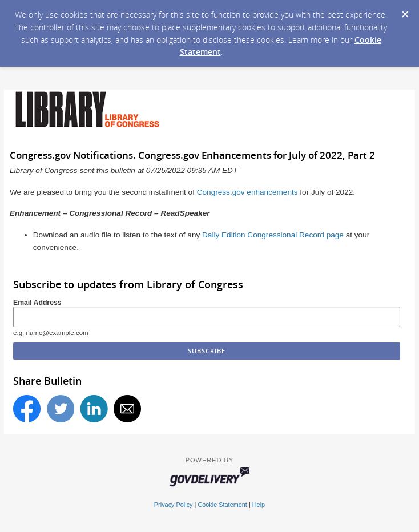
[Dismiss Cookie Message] (405, 11)
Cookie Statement (222, 505)
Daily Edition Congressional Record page (273, 235)
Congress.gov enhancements (247, 192)
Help (259, 505)
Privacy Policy (174, 505)
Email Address (37, 303)
